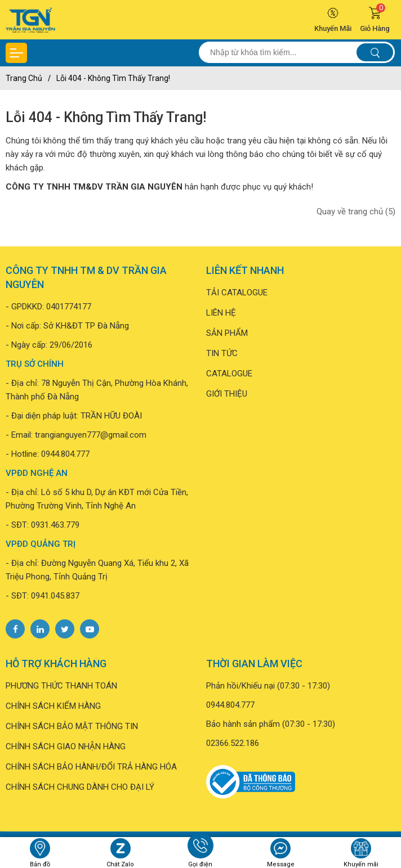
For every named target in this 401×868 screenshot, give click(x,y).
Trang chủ (24, 78)
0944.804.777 (65, 454)
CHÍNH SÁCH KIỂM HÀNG (53, 706)
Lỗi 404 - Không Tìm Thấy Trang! (113, 78)
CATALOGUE (229, 374)
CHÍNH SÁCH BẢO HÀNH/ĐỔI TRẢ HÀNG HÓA (91, 767)
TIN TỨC (222, 353)
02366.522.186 (233, 743)
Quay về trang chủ (356, 212)
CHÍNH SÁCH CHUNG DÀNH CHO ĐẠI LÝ (80, 787)
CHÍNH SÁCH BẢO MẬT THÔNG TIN (72, 726)
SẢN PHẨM (227, 333)
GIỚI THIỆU (227, 394)
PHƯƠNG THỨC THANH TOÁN (61, 686)
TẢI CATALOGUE (237, 293)
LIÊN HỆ (221, 313)
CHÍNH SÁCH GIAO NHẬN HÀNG (66, 746)
